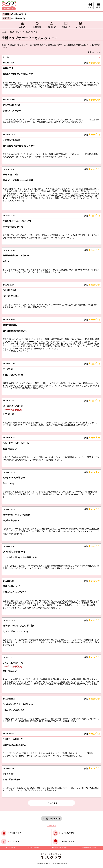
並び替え (11, 57)
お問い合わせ (34, 848)
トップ (4, 32)
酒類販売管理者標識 (89, 848)
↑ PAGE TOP (51, 826)
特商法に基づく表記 (60, 848)
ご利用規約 (11, 848)
